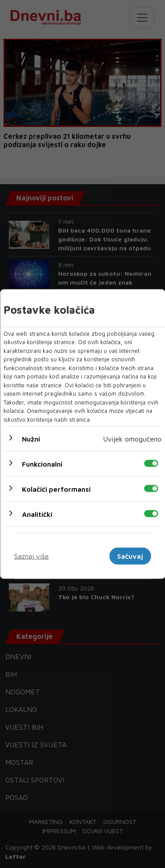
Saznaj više (31, 556)
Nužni (31, 439)
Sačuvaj (130, 556)
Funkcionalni (42, 464)
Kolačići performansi (56, 489)
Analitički (37, 514)
